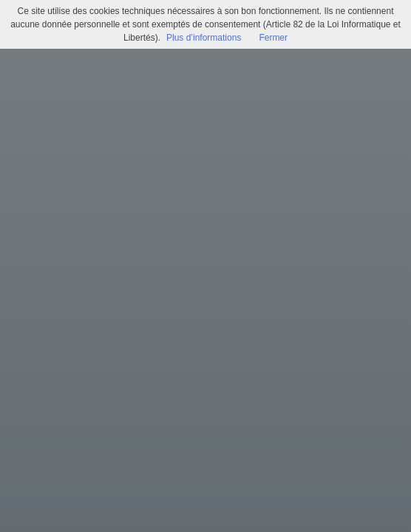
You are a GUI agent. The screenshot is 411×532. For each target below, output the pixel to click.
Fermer (273, 38)
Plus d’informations (204, 38)
